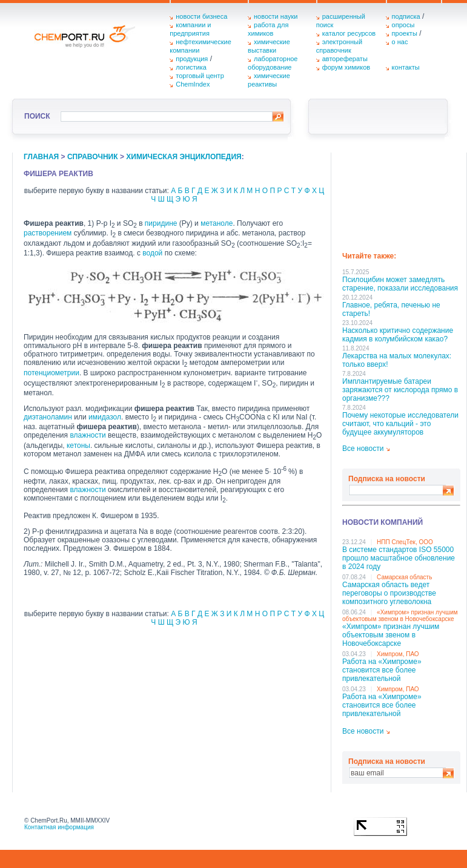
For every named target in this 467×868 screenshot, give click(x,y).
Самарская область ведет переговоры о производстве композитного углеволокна (389, 593)
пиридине (161, 223)
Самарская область (404, 577)
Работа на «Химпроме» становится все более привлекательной (382, 670)
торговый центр (200, 76)
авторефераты (345, 59)
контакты (406, 67)
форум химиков (346, 67)
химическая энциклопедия (184, 157)
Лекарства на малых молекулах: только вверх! (397, 360)
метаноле (217, 223)
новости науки (276, 16)
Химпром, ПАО (398, 654)
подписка (406, 16)
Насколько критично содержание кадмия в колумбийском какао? (398, 335)
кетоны (78, 446)
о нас (400, 42)
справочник (93, 157)
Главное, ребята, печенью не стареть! (391, 309)
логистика (191, 67)
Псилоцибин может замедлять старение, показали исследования (400, 284)
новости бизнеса (201, 16)
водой (152, 253)
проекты (405, 33)
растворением (48, 233)
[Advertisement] (401, 198)
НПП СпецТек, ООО (405, 542)
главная (41, 157)
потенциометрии (51, 373)
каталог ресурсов (349, 33)
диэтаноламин (48, 417)
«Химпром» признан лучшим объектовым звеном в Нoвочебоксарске (400, 616)
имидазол (105, 417)
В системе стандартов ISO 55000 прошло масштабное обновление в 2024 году (399, 558)
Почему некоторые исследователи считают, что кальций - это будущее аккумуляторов (400, 424)
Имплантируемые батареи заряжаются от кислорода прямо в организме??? (400, 390)
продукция (192, 59)
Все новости (363, 449)
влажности (88, 435)
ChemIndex (193, 84)
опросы (403, 25)
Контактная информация (59, 827)
